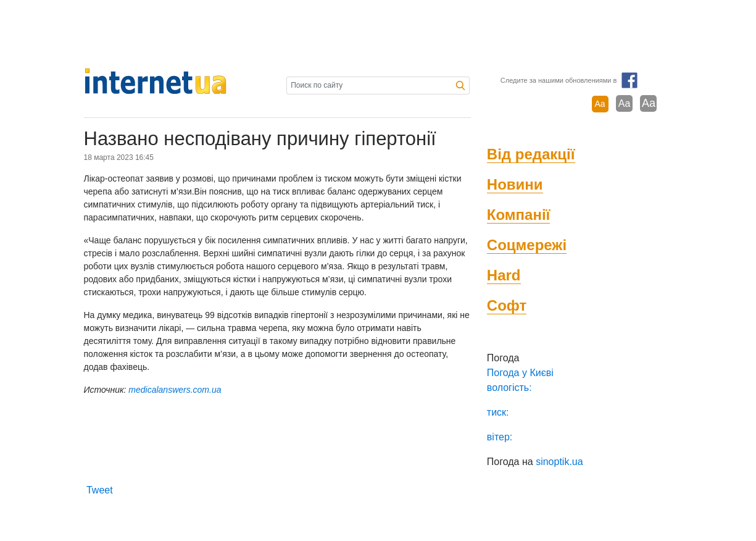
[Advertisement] (378, 34)
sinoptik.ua (559, 462)
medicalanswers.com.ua (175, 390)
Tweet (100, 490)
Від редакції (531, 154)
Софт (507, 305)
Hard (504, 275)
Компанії (519, 215)
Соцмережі (527, 245)
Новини (515, 184)
